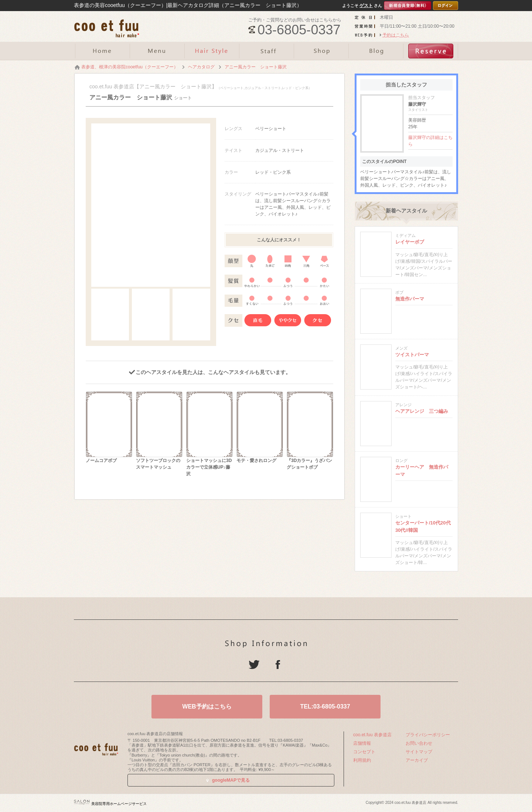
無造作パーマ (410, 299)
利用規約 (362, 760)
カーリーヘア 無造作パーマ (422, 471)
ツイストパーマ (412, 355)
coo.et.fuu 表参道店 (372, 735)
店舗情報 (362, 743)
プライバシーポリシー (428, 735)
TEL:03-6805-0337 (325, 706)
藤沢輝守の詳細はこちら (430, 141)
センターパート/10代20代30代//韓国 (423, 526)
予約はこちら (396, 35)
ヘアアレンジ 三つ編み (422, 411)
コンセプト (364, 752)
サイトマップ (419, 752)
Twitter (254, 665)
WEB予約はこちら (207, 706)
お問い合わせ (419, 743)
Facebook (278, 665)
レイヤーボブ (410, 242)
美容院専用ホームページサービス (110, 804)
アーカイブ (417, 760)
